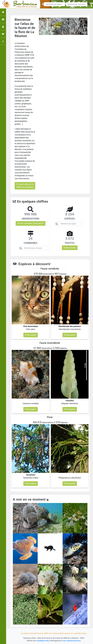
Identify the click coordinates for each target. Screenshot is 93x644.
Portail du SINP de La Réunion (48, 633)
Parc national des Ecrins (72, 641)
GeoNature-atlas (42, 641)
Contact (85, 633)
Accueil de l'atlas (26, 633)
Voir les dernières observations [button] (30, 223)
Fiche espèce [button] (31, 335)
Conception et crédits (71, 633)
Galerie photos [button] (70, 248)
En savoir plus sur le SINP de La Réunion (25, 186)
